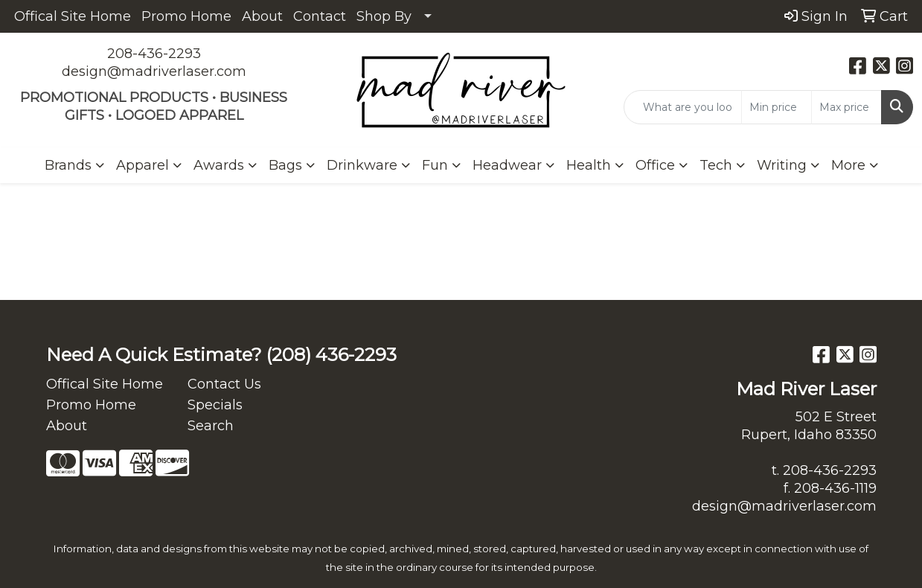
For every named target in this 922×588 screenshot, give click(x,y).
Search (211, 426)
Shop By (384, 16)
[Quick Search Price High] (846, 107)
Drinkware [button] (362, 165)
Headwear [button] (507, 165)
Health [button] (589, 165)
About (262, 16)
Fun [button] (435, 165)
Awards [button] (219, 165)
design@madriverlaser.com (154, 71)
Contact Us (224, 384)
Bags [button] (285, 165)
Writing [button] (782, 165)
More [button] (848, 165)
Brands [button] (68, 165)
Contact (320, 16)
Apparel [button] (143, 165)
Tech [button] (716, 165)
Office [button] (655, 165)
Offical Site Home (73, 16)
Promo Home (186, 16)
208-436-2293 (154, 54)
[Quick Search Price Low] (777, 107)
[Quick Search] (683, 107)
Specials (215, 405)
